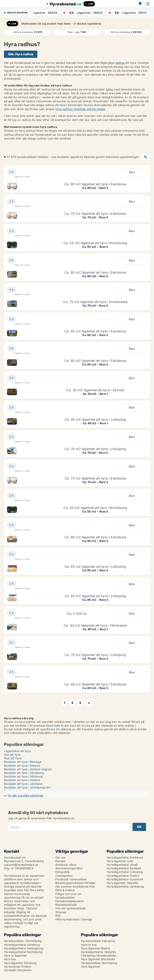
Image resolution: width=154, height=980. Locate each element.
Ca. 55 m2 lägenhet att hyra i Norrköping (95, 243)
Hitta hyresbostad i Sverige (74, 919)
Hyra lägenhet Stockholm (98, 959)
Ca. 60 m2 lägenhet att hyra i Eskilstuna (95, 272)
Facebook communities (71, 879)
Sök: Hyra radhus (21, 54)
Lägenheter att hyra (17, 751)
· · (45, 13)
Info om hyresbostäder (71, 908)
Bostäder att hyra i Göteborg (23, 776)
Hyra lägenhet (91, 966)
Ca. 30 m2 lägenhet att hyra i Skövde (95, 390)
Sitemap (61, 912)
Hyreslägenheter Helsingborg (24, 948)
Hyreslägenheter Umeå (122, 865)
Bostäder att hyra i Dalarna (22, 766)
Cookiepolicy (64, 876)
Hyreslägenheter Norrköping (23, 952)
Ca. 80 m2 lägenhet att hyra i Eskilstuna (95, 184)
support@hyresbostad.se (21, 865)
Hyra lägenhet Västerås (122, 883)
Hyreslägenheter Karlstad (124, 868)
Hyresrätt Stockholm (18, 970)
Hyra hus (10, 959)
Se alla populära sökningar (26, 795)
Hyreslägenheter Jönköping (125, 886)
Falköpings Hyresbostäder (99, 955)
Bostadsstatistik (66, 905)
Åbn (132, 172)
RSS (58, 916)
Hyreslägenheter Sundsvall (125, 879)
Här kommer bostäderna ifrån (75, 886)
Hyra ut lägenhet (15, 955)
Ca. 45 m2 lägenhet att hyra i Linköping (95, 419)
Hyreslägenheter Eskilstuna (125, 857)
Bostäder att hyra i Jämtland (23, 784)
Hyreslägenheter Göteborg (22, 945)
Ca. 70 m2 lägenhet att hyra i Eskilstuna (95, 214)
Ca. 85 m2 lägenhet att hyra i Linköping (95, 596)
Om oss (60, 857)
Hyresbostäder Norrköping (99, 963)
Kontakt (60, 861)
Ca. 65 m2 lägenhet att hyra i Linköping (95, 567)
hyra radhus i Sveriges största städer (80, 109)
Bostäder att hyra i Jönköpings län (27, 787)
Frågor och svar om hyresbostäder (68, 896)
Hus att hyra (12, 755)
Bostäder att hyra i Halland (22, 780)
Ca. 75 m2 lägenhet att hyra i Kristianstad (95, 302)
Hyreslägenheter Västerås (98, 952)
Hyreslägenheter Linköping (125, 872)
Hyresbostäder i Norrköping (23, 941)
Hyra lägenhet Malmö (95, 948)
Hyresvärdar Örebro (18, 966)
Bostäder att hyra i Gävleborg (24, 773)
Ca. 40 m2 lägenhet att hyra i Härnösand (95, 625)
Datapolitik (63, 872)
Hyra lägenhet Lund (120, 861)
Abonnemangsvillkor (69, 868)
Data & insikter (65, 890)
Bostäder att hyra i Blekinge (23, 762)
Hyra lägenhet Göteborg (20, 963)
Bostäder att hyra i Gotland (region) (28, 769)
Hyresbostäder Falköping (98, 941)
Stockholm (53, 726)
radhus (120, 63)
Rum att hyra (13, 758)
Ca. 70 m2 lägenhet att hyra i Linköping (95, 449)
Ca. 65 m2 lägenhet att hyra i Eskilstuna (95, 331)
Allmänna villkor (66, 865)
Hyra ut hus (89, 945)
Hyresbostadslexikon (69, 901)
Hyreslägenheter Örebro (123, 876)
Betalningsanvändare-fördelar (75, 883)
